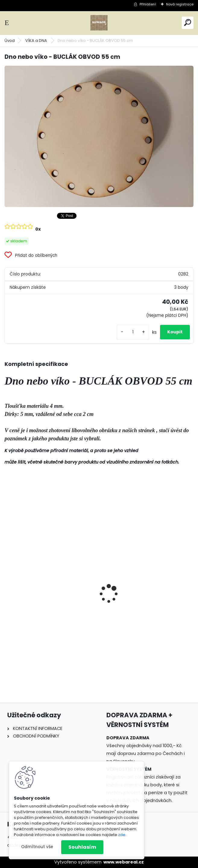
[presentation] (8, 583)
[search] (188, 22)
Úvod (10, 41)
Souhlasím (82, 847)
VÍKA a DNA (37, 41)
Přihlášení (148, 4)
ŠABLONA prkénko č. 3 (130, 610)
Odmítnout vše (37, 847)
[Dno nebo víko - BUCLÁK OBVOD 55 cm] (99, 137)
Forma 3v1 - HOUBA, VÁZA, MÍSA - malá (47, 612)
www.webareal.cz (124, 862)
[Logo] (99, 23)
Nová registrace (180, 4)
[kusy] (133, 332)
